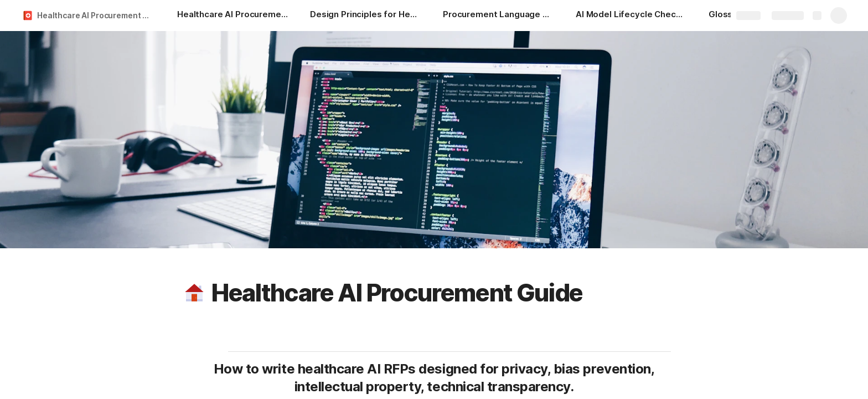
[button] (194, 293)
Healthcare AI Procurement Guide (96, 15)
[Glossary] (727, 16)
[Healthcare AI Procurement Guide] (232, 16)
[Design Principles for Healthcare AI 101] (365, 16)
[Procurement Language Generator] (498, 16)
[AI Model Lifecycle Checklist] (631, 16)
